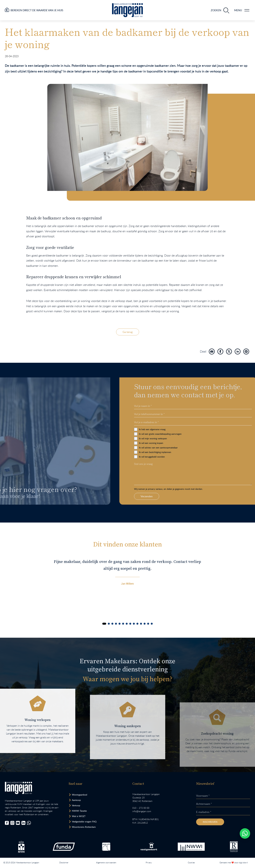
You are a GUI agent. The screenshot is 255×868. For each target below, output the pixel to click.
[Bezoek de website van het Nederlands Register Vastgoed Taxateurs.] (234, 847)
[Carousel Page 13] (148, 624)
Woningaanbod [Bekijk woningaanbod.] (80, 795)
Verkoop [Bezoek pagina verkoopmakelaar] (76, 805)
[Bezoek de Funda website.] (64, 847)
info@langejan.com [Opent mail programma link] (142, 811)
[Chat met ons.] (29, 823)
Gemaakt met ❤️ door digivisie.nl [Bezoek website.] (234, 862)
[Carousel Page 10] (137, 624)
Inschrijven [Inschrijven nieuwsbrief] (210, 822)
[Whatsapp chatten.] (245, 833)
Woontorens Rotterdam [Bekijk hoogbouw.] (84, 827)
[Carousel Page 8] (130, 624)
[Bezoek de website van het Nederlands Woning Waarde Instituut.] (191, 847)
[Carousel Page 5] (120, 624)
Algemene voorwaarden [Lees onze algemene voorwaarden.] (106, 862)
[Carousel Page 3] (112, 624)
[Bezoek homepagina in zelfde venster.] (18, 788)
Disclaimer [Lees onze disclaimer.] (64, 862)
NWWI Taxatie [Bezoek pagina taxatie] (79, 811)
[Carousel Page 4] (116, 624)
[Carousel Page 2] (109, 624)
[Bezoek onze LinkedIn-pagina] (23, 823)
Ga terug (128, 332)
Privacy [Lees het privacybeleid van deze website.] (149, 862)
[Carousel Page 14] (152, 624)
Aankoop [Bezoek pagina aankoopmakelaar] (76, 800)
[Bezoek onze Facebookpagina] (7, 823)
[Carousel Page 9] (134, 624)
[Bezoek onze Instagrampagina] (12, 823)
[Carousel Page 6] (123, 624)
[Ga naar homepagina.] (127, 10)
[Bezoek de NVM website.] (21, 847)
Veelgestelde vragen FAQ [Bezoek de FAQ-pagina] (84, 821)
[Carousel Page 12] (145, 624)
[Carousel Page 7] (127, 624)
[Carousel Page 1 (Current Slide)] (104, 624)
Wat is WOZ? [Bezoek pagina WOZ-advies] (79, 816)
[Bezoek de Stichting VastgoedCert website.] (149, 847)
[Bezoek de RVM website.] (106, 847)
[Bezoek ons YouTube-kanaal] (18, 823)
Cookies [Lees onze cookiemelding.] (191, 862)
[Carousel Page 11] (141, 624)
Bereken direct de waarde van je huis (37, 10)
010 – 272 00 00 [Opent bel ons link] (141, 808)
